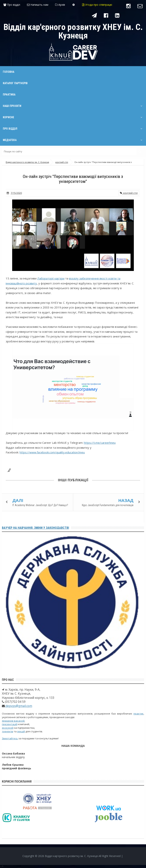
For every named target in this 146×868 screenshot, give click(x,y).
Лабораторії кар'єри (51, 278)
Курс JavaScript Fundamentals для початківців (108, 505)
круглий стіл (129, 193)
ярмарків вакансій (13, 721)
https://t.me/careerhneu (100, 443)
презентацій (10, 724)
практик (138, 714)
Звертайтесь (10, 738)
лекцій (21, 731)
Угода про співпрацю (97, 5)
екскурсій (8, 728)
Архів (60, 5)
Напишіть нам (38, 5)
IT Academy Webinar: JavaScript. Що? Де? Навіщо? (40, 505)
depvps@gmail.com (18, 706)
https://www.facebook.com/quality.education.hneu (52, 452)
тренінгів (8, 731)
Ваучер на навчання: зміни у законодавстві (35, 528)
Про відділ (12, 5)
